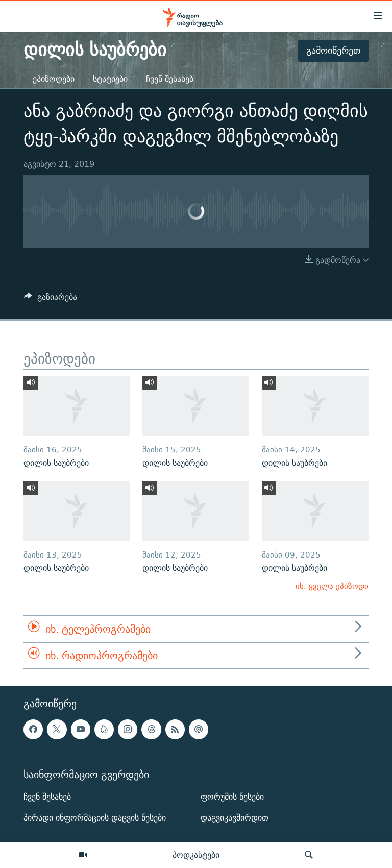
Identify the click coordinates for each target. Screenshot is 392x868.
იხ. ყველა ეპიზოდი (332, 586)
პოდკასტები (196, 855)
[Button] (51, 299)
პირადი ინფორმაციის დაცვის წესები (95, 818)
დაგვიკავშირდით (235, 818)
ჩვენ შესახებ (170, 79)
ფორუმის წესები (232, 797)
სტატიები (110, 79)
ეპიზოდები (54, 79)
